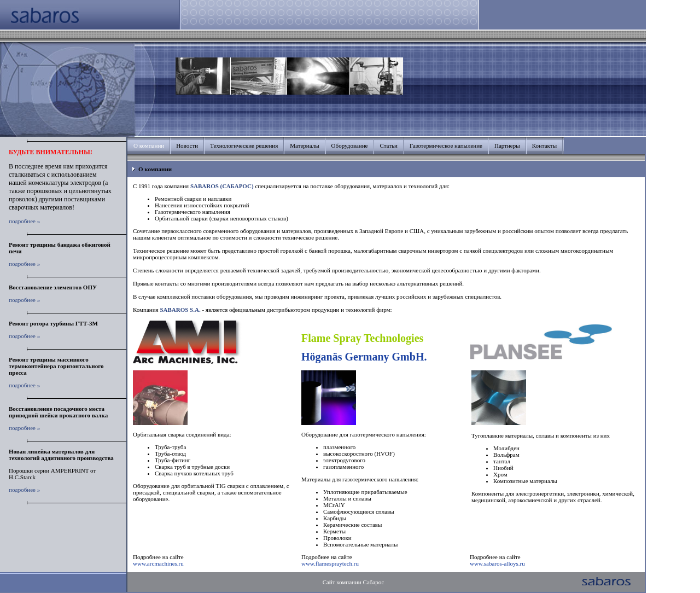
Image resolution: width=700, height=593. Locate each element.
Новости (187, 146)
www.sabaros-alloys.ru (497, 563)
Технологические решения (244, 146)
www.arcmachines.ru (158, 563)
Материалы (304, 146)
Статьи (388, 146)
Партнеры (507, 146)
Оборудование (350, 146)
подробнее (22, 221)
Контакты (544, 146)
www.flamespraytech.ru (330, 563)
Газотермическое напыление (446, 146)
